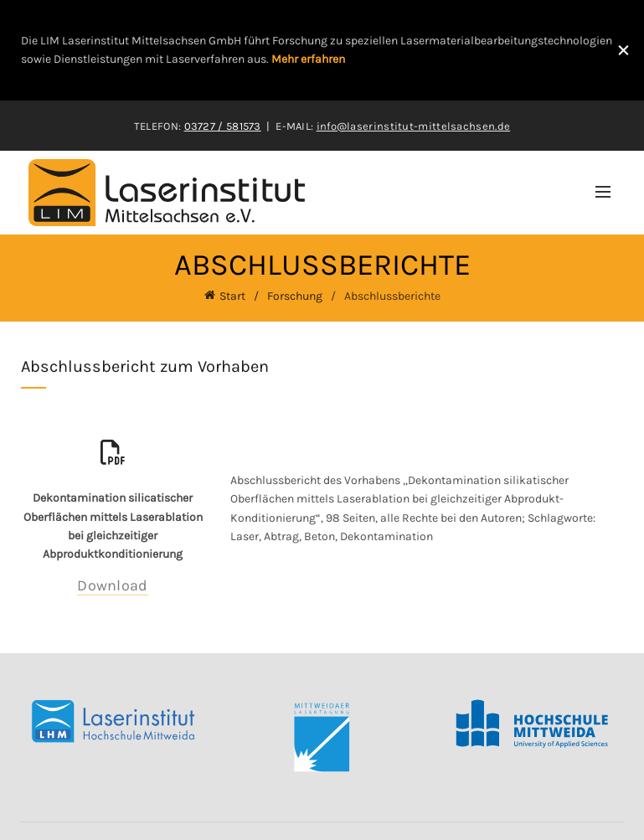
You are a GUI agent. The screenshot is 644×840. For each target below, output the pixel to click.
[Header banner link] (301, 50)
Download (112, 585)
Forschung (295, 295)
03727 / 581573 (223, 125)
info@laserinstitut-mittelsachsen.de (414, 125)
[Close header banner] (623, 50)
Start (232, 295)
